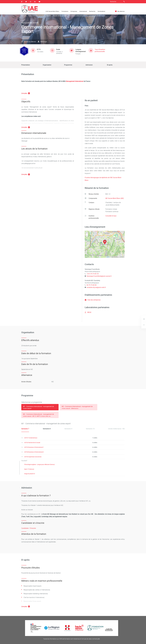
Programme (68, 65)
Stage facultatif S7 (30, 474)
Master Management (60, 16)
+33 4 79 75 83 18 (93, 274)
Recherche (92, 11)
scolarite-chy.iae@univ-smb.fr (96, 287)
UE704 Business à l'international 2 (34, 452)
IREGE (88, 312)
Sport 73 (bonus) (29, 469)
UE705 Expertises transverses (33, 457)
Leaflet (108, 257)
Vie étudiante (101, 11)
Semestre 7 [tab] (25, 429)
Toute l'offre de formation (36, 16)
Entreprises (74, 11)
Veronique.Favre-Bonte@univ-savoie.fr (99, 276)
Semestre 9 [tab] (68, 429)
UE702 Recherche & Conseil (32, 443)
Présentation (26, 65)
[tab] (40, 407)
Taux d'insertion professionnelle (100, 50)
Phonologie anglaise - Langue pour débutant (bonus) (39, 464)
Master (49, 16)
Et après (110, 65)
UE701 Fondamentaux (31, 438)
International (83, 11)
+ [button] (87, 233)
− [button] (87, 235)
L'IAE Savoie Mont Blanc (52, 11)
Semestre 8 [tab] (47, 429)
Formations (65, 11)
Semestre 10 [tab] (90, 429)
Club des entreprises (93, 300)
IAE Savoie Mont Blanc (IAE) (115, 198)
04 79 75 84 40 (92, 285)
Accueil (24, 16)
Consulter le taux (111, 216)
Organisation (47, 65)
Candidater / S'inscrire (29, 528)
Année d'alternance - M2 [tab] (116, 429)
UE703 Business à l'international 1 (34, 447)
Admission (89, 65)
